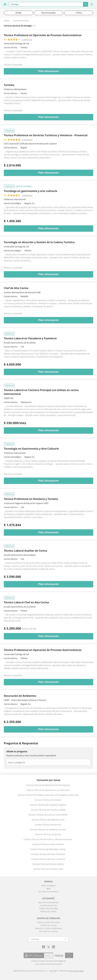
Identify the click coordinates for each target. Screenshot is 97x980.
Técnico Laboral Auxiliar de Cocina (25, 551)
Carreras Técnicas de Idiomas (48, 834)
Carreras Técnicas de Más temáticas (48, 844)
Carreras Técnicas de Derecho (48, 825)
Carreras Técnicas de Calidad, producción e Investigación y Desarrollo (48, 795)
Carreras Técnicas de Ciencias (48, 800)
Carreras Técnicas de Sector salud (48, 869)
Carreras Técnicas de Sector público (48, 864)
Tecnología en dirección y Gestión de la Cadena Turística (39, 242)
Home (7, 21)
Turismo (9, 85)
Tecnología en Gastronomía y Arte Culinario (31, 449)
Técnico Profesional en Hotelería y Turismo (31, 499)
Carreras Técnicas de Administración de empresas (48, 785)
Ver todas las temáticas (48, 892)
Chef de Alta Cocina (16, 288)
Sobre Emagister (49, 886)
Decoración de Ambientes (20, 696)
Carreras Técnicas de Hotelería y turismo (48, 830)
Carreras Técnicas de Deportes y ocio (48, 820)
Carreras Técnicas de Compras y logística (48, 805)
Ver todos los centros (49, 931)
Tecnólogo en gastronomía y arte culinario (30, 191)
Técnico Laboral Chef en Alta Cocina (26, 602)
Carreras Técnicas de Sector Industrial (48, 859)
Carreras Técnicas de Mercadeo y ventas (48, 849)
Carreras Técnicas (21, 21)
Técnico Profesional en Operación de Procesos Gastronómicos (43, 35)
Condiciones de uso (48, 905)
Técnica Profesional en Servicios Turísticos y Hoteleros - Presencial (46, 135)
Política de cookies (48, 911)
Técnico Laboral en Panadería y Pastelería (30, 338)
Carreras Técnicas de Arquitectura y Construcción (48, 790)
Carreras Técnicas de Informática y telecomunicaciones (48, 839)
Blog (48, 889)
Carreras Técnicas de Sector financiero (48, 854)
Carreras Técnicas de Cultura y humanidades (48, 815)
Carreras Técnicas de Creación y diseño (48, 810)
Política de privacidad (48, 908)
